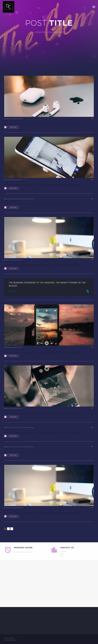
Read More (13, 127)
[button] (5, 127)
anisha (8, 119)
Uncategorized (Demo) (17, 119)
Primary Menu (94, 7)
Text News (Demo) (16, 199)
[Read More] (49, 287)
